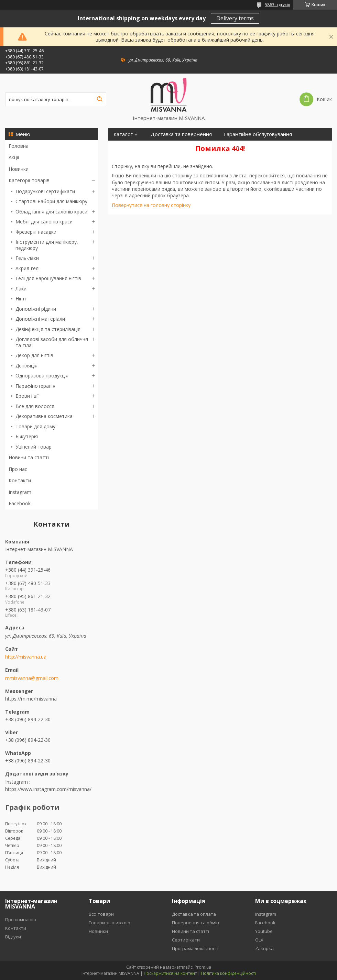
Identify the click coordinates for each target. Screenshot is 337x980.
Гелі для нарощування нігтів (48, 278)
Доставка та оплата (194, 914)
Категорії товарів (29, 180)
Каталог (123, 134)
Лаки (21, 289)
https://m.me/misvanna (31, 699)
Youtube (264, 931)
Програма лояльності (140, 147)
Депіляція (26, 366)
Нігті (21, 299)
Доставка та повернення (181, 134)
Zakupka (264, 948)
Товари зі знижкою (110, 923)
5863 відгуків (277, 5)
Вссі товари (101, 914)
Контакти (20, 480)
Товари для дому (35, 426)
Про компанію (21, 920)
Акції (14, 157)
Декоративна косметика (44, 416)
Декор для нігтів (34, 355)
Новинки (19, 169)
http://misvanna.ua (26, 657)
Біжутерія (27, 436)
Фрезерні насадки (36, 232)
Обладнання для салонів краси (51, 212)
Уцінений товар (34, 447)
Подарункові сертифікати (45, 191)
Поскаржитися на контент (170, 973)
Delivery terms (235, 18)
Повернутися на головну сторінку (151, 205)
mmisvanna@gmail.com (32, 678)
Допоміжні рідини (36, 309)
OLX (259, 940)
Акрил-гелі (28, 268)
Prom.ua (203, 967)
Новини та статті (29, 457)
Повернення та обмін (195, 923)
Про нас (18, 469)
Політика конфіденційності (229, 973)
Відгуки (187, 147)
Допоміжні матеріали (40, 319)
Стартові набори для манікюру (51, 201)
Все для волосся (35, 406)
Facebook (20, 503)
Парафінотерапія (35, 386)
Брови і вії (27, 396)
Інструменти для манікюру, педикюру (47, 245)
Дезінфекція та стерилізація (48, 329)
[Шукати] (99, 99)
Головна (19, 146)
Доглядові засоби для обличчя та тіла (52, 342)
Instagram (20, 492)
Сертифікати (224, 147)
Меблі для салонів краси (44, 222)
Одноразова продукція (42, 376)
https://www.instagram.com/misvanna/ (48, 789)
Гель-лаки (27, 258)
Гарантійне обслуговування (258, 134)
